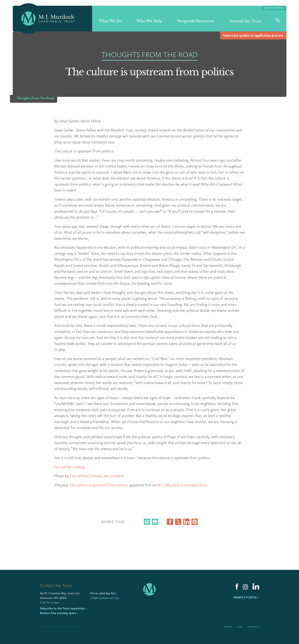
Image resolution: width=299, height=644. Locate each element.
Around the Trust (245, 21)
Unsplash (116, 476)
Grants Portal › (246, 597)
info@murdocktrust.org (104, 598)
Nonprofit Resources (196, 21)
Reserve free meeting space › (59, 613)
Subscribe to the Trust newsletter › (63, 608)
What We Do (110, 21)
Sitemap (228, 627)
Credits (240, 627)
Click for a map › (50, 602)
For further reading (69, 467)
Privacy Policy (253, 627)
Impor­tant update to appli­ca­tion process (253, 35)
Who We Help (149, 21)
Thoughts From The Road (35, 98)
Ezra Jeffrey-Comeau (86, 476)
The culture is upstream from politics (99, 485)
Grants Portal (274, 8)
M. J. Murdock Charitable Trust (182, 485)
